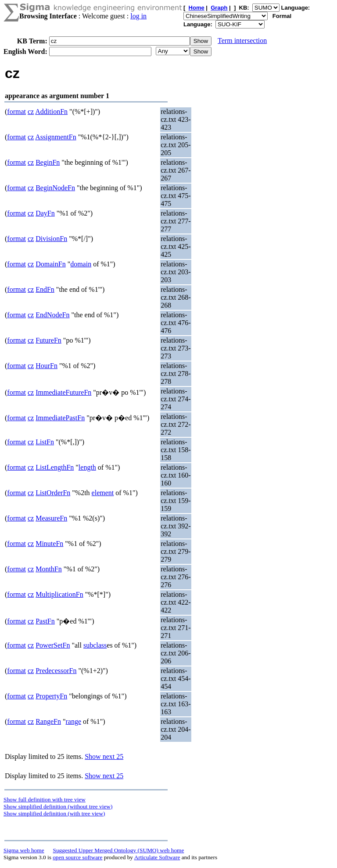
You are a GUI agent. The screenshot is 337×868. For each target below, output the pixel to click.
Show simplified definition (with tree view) (54, 813)
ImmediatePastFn (60, 418)
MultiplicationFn (59, 594)
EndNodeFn (52, 315)
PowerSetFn (53, 645)
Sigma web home (24, 850)
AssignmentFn (56, 137)
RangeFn (48, 721)
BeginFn (48, 162)
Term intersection (242, 41)
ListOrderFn (53, 493)
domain (81, 264)
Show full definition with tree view (45, 799)
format (16, 112)
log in (138, 16)
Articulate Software (157, 857)
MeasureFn (51, 518)
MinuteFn (49, 544)
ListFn (45, 442)
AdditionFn (51, 112)
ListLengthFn (55, 467)
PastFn (45, 621)
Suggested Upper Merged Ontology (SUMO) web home (119, 850)
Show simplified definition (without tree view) (58, 806)
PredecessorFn (56, 671)
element (103, 493)
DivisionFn (51, 239)
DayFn (45, 213)
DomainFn (50, 264)
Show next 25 (104, 756)
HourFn (47, 366)
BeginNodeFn (55, 188)
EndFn (45, 289)
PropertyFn (51, 696)
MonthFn (49, 569)
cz (31, 112)
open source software (77, 857)
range (74, 721)
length (87, 467)
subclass (95, 645)
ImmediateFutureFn (63, 392)
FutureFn (48, 340)
